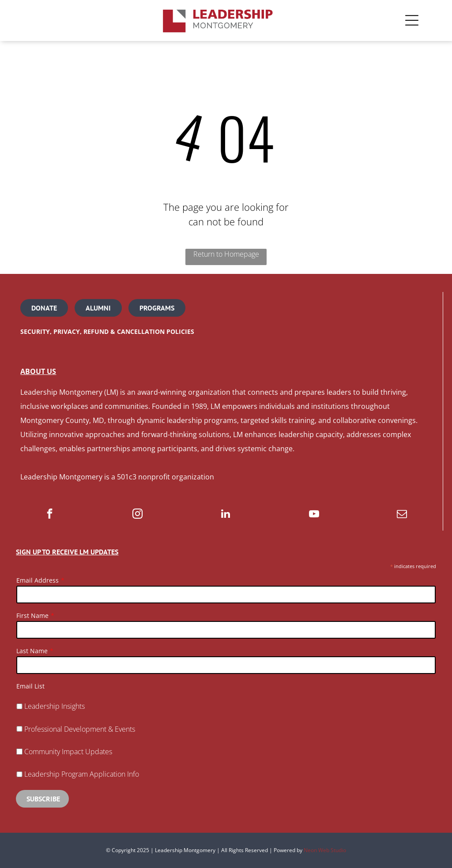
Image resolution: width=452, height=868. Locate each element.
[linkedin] (226, 515)
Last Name (32, 651)
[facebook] (50, 515)
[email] (402, 515)
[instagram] (137, 515)
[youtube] (314, 515)
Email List (30, 686)
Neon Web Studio (325, 850)
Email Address (38, 580)
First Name (32, 615)
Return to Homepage (226, 254)
